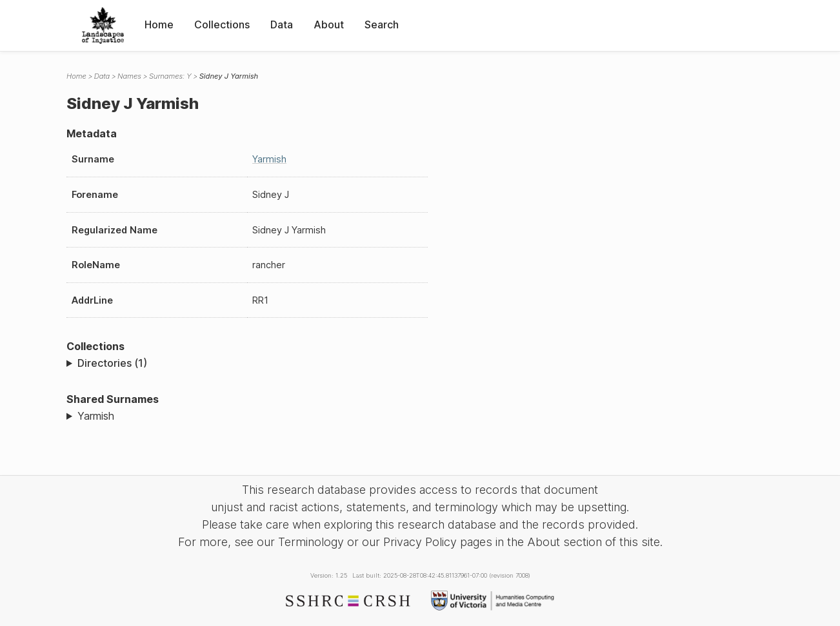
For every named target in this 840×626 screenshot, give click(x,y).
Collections (222, 24)
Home (159, 24)
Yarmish (269, 159)
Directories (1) (112, 363)
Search (382, 24)
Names (129, 76)
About (329, 24)
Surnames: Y (170, 76)
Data (282, 24)
